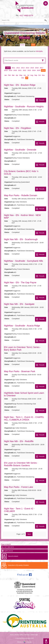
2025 (38, 70)
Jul (28, 75)
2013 (23, 68)
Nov (43, 75)
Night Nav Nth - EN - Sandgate (19, 304)
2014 (27, 68)
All (27, 78)
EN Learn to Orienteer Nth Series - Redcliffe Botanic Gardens (21, 464)
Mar (13, 75)
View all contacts (13, 556)
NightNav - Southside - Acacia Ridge (22, 326)
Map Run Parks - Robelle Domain (21, 195)
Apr (17, 75)
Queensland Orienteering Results (24, 33)
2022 (24, 70)
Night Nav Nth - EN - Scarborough (21, 239)
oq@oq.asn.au (8, 551)
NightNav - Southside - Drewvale (20, 150)
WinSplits (39, 51)
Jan (6, 75)
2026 (43, 70)
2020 (15, 70)
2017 (41, 68)
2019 (10, 70)
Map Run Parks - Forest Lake (19, 487)
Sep (36, 75)
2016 (37, 68)
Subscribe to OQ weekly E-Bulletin (18, 565)
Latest (8, 68)
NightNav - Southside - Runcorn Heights (24, 107)
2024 (34, 70)
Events (22, 45)
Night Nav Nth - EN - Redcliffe (19, 441)
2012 (18, 68)
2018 (6, 70)
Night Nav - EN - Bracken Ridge (20, 85)
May (21, 75)
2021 (20, 70)
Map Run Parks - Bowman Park (20, 371)
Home (17, 45)
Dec (23, 78)
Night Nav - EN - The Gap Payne (20, 282)
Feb (9, 75)
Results (28, 45)
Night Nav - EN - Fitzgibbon (18, 128)
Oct (40, 75)
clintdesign (29, 642)
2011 (13, 68)
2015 (32, 68)
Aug (32, 75)
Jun (25, 75)
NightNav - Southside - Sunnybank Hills (23, 261)
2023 (29, 70)
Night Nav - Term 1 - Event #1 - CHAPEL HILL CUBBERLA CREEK (24, 418)
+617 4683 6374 (26, 16)
